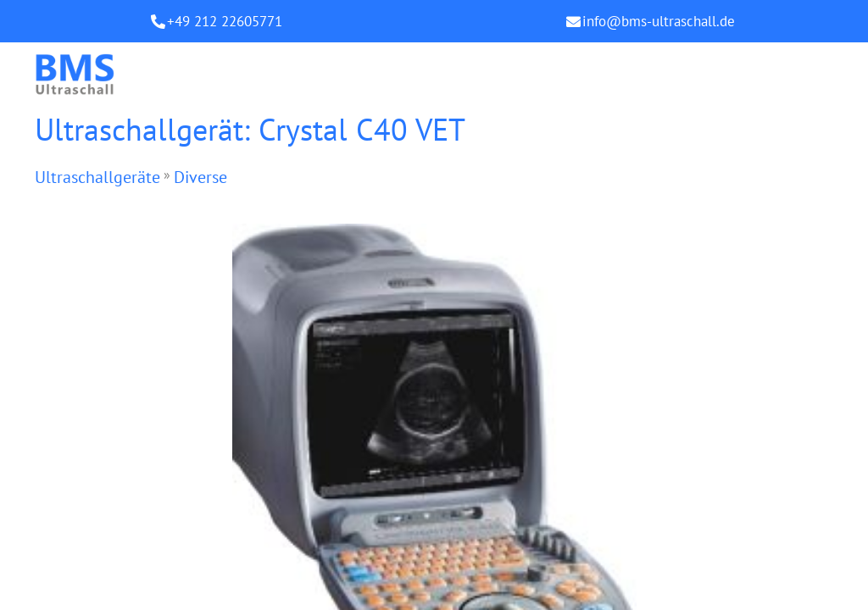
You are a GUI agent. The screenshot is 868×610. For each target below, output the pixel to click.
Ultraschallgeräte (97, 177)
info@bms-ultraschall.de (659, 21)
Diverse (200, 177)
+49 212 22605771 (225, 21)
